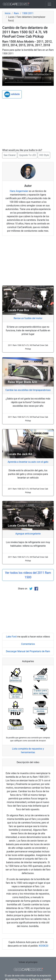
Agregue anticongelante (28, 534)
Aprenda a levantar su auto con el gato (28, 462)
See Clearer (10, 155)
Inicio (8, 13)
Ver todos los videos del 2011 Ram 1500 (28, 575)
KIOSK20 (44, 946)
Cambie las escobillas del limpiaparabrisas (28, 390)
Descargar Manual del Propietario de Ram (28, 651)
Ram (16, 13)
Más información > (40, 74)
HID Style (44, 155)
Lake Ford (11, 637)
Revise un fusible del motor (28, 318)
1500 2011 (28, 13)
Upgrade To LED (27, 155)
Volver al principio (28, 962)
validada (12, 94)
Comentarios (28, 644)
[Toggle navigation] (49, 4)
